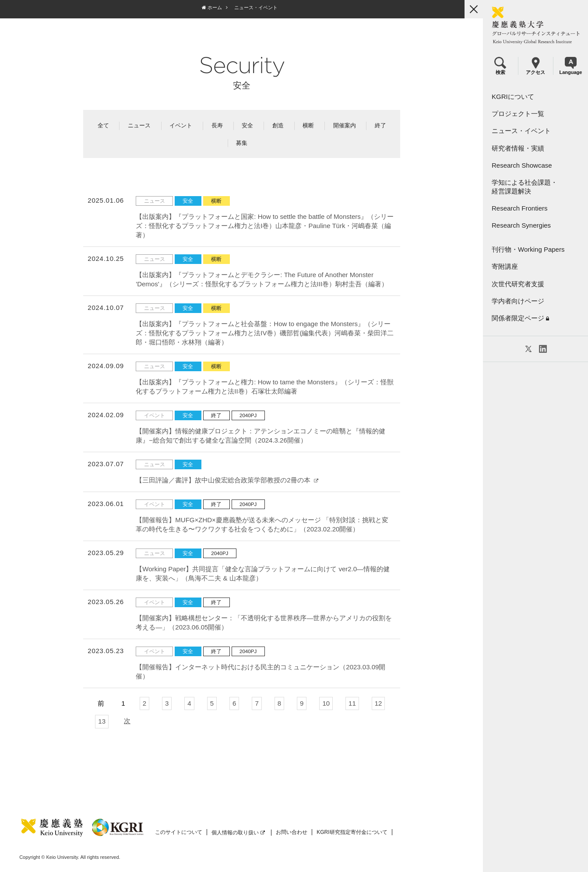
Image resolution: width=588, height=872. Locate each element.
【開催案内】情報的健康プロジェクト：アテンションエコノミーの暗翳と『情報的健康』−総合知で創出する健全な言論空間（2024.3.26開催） (261, 436)
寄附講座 (505, 266)
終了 (380, 125)
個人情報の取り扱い (238, 833)
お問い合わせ (292, 832)
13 (102, 721)
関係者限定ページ (520, 318)
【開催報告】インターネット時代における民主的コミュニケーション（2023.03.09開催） (261, 672)
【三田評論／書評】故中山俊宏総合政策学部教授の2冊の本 (227, 480)
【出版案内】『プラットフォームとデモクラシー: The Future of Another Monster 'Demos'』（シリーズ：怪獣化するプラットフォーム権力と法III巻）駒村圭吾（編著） (262, 279)
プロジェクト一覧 (518, 114)
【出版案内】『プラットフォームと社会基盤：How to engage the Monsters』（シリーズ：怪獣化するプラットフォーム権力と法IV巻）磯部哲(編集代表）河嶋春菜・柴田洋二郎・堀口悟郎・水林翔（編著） (265, 333)
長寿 (217, 125)
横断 (308, 125)
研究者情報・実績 (518, 148)
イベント (181, 125)
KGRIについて (513, 97)
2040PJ (248, 415)
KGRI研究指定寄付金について (352, 832)
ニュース (139, 125)
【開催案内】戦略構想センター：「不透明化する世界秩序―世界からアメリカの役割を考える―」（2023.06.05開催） (264, 622)
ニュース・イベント (521, 131)
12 (378, 703)
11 (352, 703)
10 (326, 703)
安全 (247, 125)
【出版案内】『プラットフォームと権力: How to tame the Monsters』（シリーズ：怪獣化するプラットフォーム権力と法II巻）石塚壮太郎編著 (264, 387)
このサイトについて (179, 832)
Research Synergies (521, 225)
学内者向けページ (518, 301)
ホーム (211, 7)
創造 (278, 125)
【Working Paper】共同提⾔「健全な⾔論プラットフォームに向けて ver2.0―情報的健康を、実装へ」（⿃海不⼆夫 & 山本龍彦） (263, 573)
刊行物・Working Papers (528, 249)
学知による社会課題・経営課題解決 (525, 187)
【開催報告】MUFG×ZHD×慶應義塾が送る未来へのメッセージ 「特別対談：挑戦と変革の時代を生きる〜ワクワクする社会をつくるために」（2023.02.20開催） (262, 524)
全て (103, 125)
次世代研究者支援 (518, 284)
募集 (242, 143)
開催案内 (344, 125)
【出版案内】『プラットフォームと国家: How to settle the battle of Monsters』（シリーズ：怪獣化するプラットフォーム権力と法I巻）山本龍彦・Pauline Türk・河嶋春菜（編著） (264, 226)
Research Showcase (522, 165)
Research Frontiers (520, 208)
